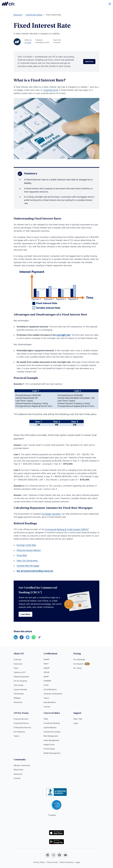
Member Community (22, 765)
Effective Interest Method (29, 550)
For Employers (19, 732)
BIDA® (46, 677)
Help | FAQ (78, 719)
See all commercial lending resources (35, 571)
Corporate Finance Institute (9, 4)
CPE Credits (19, 685)
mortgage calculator (51, 514)
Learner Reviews (20, 689)
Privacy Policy (39, 862)
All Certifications (50, 689)
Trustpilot (52, 815)
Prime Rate (22, 555)
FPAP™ (46, 664)
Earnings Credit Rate (26, 545)
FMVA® (46, 659)
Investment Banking (52, 723)
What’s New (18, 770)
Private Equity (49, 749)
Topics (46, 698)
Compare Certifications (53, 694)
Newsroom (18, 702)
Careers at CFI (19, 672)
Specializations (50, 702)
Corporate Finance (21, 723)
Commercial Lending (52, 732)
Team (16, 668)
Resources (18, 774)
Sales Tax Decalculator (27, 561)
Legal (76, 723)
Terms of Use (52, 862)
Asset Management (51, 740)
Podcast (17, 778)
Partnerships (19, 694)
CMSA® (47, 668)
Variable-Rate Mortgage (28, 566)
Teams (16, 736)
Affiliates (17, 698)
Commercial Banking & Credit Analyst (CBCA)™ (67, 529)
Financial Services (21, 719)
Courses (47, 707)
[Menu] (110, 4)
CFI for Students (20, 681)
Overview (18, 659)
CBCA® (46, 672)
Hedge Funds (49, 744)
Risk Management (51, 736)
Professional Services (22, 727)
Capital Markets (50, 727)
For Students (79, 664)
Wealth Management (52, 753)
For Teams (78, 668)
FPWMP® (47, 681)
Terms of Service (66, 862)
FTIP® (46, 685)
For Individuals (79, 659)
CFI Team (28, 42)
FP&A (46, 719)
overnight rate (63, 335)
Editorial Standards (21, 677)
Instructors (18, 664)
